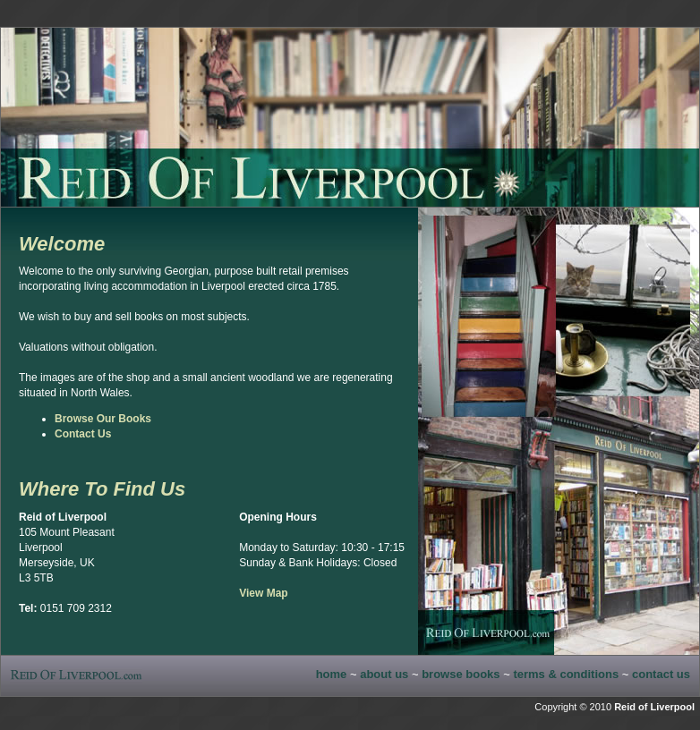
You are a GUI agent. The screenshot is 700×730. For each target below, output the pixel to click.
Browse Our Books (103, 419)
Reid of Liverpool (654, 707)
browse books (461, 674)
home (332, 674)
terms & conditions (566, 674)
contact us (661, 674)
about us (384, 674)
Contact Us (83, 434)
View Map (263, 593)
